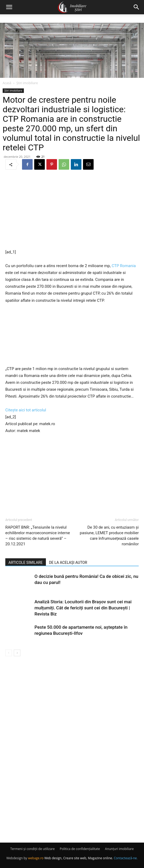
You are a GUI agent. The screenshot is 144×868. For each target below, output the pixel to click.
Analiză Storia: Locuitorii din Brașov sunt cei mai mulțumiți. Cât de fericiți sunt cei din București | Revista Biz (83, 608)
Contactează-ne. (126, 858)
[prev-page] (9, 653)
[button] (9, 7)
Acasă (7, 83)
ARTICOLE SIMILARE (26, 563)
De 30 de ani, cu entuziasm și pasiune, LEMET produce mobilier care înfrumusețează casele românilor (109, 536)
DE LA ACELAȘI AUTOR (68, 563)
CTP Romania (124, 266)
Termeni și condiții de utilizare (32, 849)
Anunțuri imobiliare (119, 849)
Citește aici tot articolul (26, 410)
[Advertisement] (72, 210)
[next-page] (17, 653)
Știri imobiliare (27, 83)
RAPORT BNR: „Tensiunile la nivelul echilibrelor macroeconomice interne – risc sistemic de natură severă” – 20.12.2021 (38, 536)
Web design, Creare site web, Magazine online (78, 858)
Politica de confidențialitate (80, 849)
